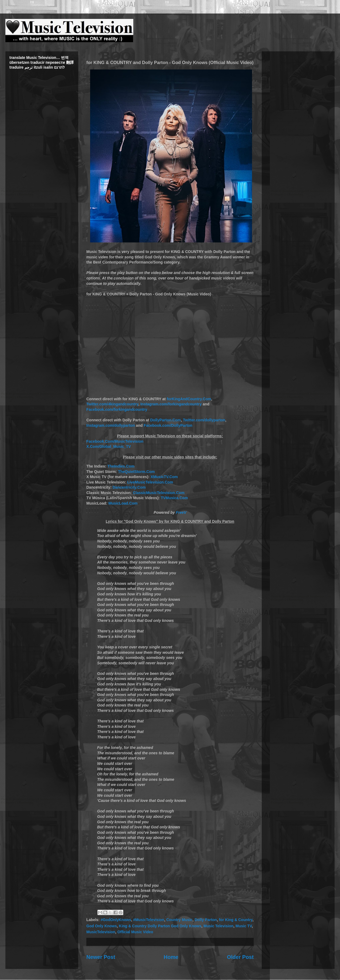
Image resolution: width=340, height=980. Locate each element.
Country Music (179, 920)
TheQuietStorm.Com (136, 472)
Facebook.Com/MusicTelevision (115, 441)
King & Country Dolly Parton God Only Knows (160, 926)
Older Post (240, 957)
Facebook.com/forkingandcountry (117, 409)
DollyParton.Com (165, 420)
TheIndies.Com (121, 466)
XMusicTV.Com (164, 477)
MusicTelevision (101, 932)
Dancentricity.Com (129, 487)
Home (171, 957)
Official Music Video (135, 932)
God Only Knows (102, 926)
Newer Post (101, 957)
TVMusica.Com (174, 498)
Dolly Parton (206, 920)
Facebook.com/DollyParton (168, 425)
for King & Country (236, 920)
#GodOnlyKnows (116, 920)
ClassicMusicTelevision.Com (159, 493)
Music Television (218, 926)
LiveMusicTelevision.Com (150, 482)
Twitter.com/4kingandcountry (112, 404)
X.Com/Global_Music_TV (109, 446)
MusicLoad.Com (123, 503)
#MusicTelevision (149, 920)
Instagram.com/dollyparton (111, 425)
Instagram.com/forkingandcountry (171, 404)
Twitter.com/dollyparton (204, 420)
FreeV (181, 512)
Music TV (244, 926)
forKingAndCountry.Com (189, 399)
